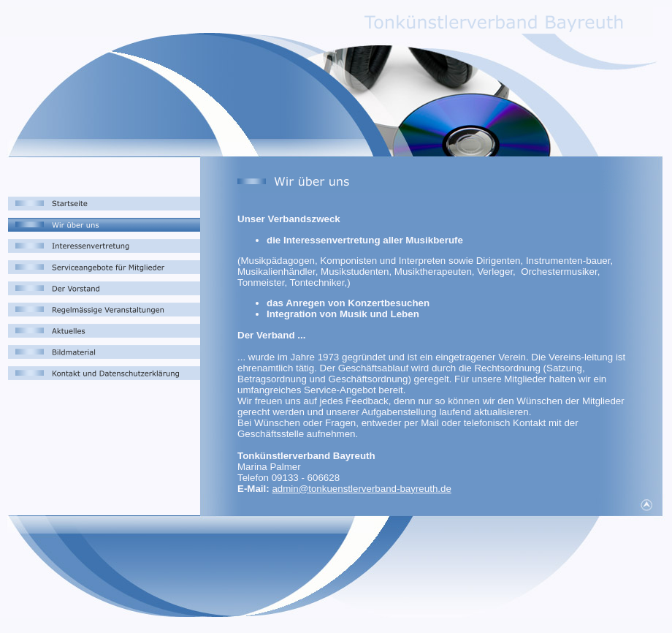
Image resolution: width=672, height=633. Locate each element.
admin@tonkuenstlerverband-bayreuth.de (361, 489)
